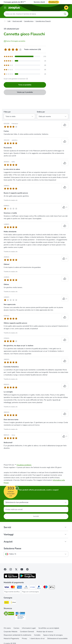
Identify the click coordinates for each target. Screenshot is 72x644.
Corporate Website (10, 632)
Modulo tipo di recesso (45, 632)
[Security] (9, 614)
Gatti (9, 21)
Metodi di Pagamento (11, 639)
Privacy (24, 639)
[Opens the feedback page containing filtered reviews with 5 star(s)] (25, 56)
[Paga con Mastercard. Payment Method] (13, 588)
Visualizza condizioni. (24, 465)
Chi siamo (7, 628)
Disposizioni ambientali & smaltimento (18, 635)
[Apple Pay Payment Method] (52, 588)
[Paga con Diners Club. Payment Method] (26, 588)
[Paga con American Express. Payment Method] (19, 588)
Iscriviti (36, 516)
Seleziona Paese (12, 549)
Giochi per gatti (17, 21)
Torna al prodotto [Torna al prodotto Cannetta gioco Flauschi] (25, 85)
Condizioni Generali (27, 632)
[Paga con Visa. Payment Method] (6, 588)
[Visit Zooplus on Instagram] (11, 569)
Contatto (37, 635)
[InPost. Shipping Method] (13, 603)
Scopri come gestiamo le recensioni (16, 79)
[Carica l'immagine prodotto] (14, 41)
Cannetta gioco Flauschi (43, 21)
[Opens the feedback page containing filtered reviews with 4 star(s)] (25, 61)
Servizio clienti (39, 2)
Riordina (54, 2)
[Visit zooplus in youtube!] (22, 569)
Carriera (16, 628)
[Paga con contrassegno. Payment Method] (31, 592)
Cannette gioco (29, 21)
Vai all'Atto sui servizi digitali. (49, 628)
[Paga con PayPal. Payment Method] (39, 588)
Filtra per (7, 112)
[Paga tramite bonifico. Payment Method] (12, 592)
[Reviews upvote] (65, 125)
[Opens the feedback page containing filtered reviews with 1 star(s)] (25, 74)
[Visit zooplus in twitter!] (16, 569)
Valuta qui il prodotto (25, 92)
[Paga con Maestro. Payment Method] (45, 588)
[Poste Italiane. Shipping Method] (6, 603)
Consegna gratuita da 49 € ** (15, 2)
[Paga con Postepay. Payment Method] (32, 588)
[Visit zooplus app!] (11, 578)
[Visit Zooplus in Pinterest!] (27, 569)
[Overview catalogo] (5, 8)
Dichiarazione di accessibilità (57, 639)
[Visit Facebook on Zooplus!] (5, 569)
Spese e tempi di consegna (53, 635)
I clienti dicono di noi (37, 639)
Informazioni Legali (29, 628)
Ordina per (41, 112)
